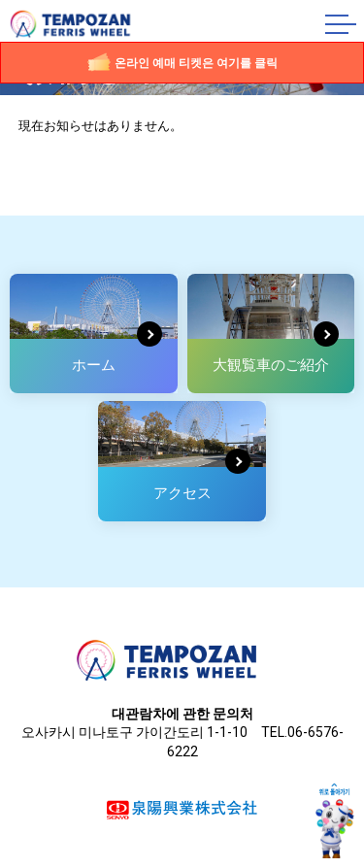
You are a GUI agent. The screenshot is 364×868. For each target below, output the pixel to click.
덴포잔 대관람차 (81, 25)
